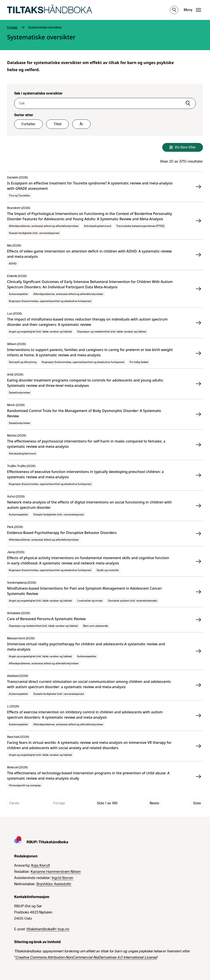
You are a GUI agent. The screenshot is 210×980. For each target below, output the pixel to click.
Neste (154, 803)
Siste (197, 803)
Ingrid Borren (62, 878)
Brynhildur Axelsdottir (54, 884)
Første (14, 803)
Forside (12, 27)
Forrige (59, 803)
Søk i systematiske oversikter (38, 93)
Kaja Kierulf (41, 865)
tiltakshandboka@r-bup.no (48, 929)
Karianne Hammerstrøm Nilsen (56, 872)
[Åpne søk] (174, 10)
